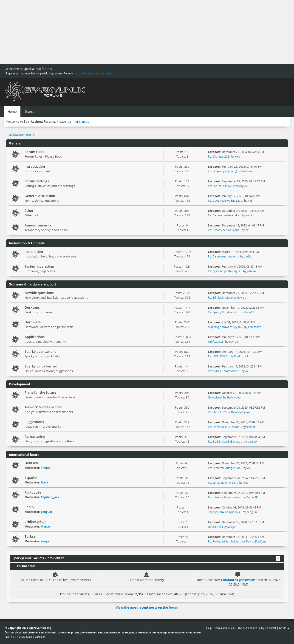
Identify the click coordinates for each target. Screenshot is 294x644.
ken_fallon (255, 327)
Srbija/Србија (36, 522)
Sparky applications (40, 351)
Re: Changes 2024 (219, 157)
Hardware (33, 322)
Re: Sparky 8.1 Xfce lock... (224, 312)
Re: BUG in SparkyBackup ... (226, 442)
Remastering (35, 436)
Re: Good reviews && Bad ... (226, 201)
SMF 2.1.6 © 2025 (15, 637)
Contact (272, 628)
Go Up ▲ (284, 628)
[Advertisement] (138, 32)
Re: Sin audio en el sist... (223, 483)
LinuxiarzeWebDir (109, 632)
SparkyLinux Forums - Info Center (38, 558)
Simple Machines (36, 637)
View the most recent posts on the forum (147, 607)
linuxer (46, 468)
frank (45, 482)
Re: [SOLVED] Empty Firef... (225, 356)
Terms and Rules (224, 628)
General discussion (40, 196)
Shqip (29, 507)
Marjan (46, 527)
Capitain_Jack (50, 497)
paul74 (251, 271)
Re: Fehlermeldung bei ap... (225, 468)
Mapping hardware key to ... (226, 327)
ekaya (45, 541)
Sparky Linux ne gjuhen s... (225, 512)
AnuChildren (194, 632)
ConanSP (252, 497)
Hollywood (234, 397)
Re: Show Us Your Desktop (225, 412)
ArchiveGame (176, 632)
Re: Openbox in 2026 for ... (225, 427)
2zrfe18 (249, 312)
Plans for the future (40, 392)
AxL (237, 157)
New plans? (215, 397)
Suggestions (34, 422)
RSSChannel (30, 632)
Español (31, 477)
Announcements (38, 225)
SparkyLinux (129, 632)
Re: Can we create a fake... (225, 215)
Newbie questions (39, 293)
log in (71, 121)
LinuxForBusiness (86, 632)
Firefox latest (216, 342)
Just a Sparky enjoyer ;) (222, 171)
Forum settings (37, 181)
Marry (159, 580)
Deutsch (31, 463)
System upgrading (39, 266)
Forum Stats (24, 566)
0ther (29, 210)
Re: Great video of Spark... (224, 230)
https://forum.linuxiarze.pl (92, 73)
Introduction (35, 166)
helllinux (247, 171)
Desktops (32, 307)
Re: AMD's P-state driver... (224, 371)
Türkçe (30, 536)
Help (209, 628)
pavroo (242, 298)
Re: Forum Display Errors (224, 186)
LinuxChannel (48, 632)
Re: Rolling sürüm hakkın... (225, 541)
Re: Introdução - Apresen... (225, 497)
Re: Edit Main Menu (220, 298)
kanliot (250, 215)
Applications (35, 337)
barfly (247, 256)
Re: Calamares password (224, 256)
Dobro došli (215, 527)
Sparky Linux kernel (41, 366)
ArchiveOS (145, 632)
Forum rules (34, 152)
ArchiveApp (159, 632)
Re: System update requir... (225, 271)
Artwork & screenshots (43, 407)
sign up (84, 121)
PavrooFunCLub (256, 541)
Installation (34, 251)
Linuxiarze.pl (66, 632)
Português (33, 492)
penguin (47, 512)
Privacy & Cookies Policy (250, 628)
